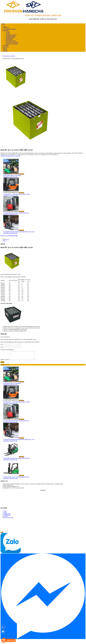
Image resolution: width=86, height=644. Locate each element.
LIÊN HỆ (5, 51)
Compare (8, 156)
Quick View (22, 174)
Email (2, 347)
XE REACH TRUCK (11, 37)
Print (19, 156)
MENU (3, 24)
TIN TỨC (5, 50)
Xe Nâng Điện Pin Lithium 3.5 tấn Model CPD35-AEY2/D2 (16, 460)
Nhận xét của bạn (5, 361)
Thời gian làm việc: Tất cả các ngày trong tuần (14, 489)
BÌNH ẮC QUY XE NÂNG (12, 44)
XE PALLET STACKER (11, 35)
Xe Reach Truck (7, 515)
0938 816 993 (44, 22)
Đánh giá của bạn (4, 350)
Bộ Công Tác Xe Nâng (8, 519)
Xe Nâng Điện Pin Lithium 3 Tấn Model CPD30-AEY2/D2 (16, 479)
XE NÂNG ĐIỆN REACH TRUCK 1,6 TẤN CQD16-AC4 (16, 213)
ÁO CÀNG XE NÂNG (11, 41)
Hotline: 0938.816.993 (8, 487)
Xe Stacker (6, 518)
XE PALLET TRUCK (11, 36)
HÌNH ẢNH (6, 45)
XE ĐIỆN (8, 34)
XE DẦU (8, 32)
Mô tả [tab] (5, 238)
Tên (2, 344)
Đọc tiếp (15, 177)
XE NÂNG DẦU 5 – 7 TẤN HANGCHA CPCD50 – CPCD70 (17, 194)
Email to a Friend (14, 156)
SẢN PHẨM (6, 31)
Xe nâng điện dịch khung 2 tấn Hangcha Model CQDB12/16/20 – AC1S (19, 232)
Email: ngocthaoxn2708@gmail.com (11, 488)
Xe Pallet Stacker (7, 517)
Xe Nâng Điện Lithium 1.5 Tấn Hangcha (12, 175)
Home (5, 26)
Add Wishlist (3, 156)
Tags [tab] (4, 241)
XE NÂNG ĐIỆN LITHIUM (9, 29)
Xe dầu (5, 513)
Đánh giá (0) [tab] (6, 240)
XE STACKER (9, 39)
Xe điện (5, 514)
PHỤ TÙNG (6, 47)
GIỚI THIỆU (6, 28)
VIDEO (5, 48)
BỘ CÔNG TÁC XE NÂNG (12, 42)
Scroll (2, 534)
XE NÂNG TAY (9, 40)
